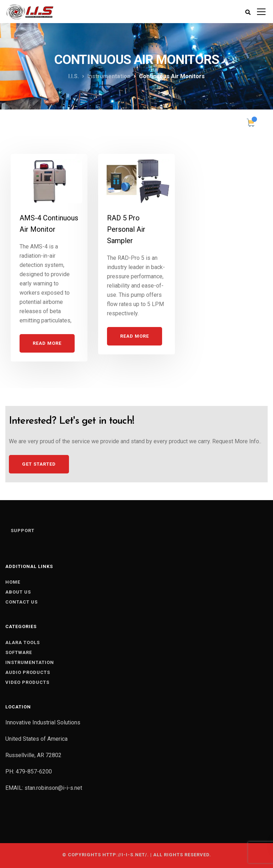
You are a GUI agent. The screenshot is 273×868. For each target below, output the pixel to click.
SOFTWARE (19, 652)
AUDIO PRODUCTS (28, 672)
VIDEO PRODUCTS (27, 682)
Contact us (22, 602)
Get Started (39, 464)
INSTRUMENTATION (30, 662)
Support (23, 531)
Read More (47, 343)
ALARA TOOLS (23, 642)
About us (18, 592)
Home (13, 582)
